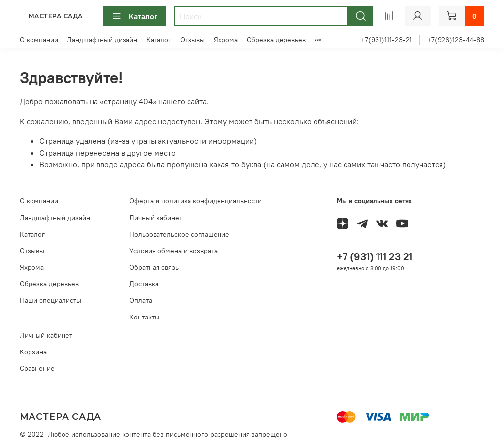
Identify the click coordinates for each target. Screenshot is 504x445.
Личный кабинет (156, 218)
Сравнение (37, 368)
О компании (39, 40)
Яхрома (226, 40)
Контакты (144, 317)
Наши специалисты (50, 300)
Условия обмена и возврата (173, 251)
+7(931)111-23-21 (386, 40)
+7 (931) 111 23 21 (375, 257)
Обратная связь (154, 267)
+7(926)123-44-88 (456, 40)
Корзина (33, 352)
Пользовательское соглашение (179, 234)
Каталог (135, 16)
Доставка (144, 284)
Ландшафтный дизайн (102, 40)
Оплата (141, 300)
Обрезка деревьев (276, 40)
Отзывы (192, 40)
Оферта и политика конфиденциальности (196, 201)
